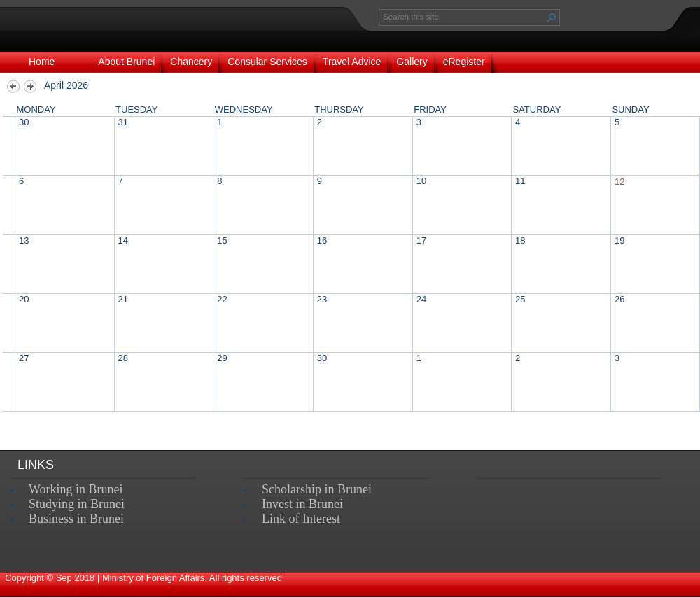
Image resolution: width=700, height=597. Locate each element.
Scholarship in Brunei (317, 489)
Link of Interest (301, 519)
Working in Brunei (76, 489)
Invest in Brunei (302, 504)
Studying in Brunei (77, 504)
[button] (552, 17)
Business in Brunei (76, 519)
